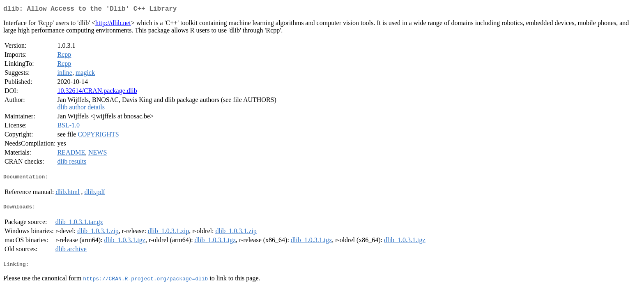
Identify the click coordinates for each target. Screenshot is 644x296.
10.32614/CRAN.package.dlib (97, 92)
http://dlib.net (113, 24)
